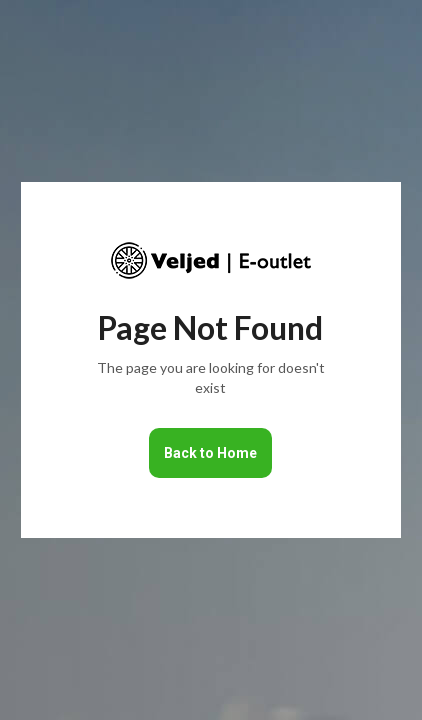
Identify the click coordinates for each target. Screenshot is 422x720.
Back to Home (210, 453)
